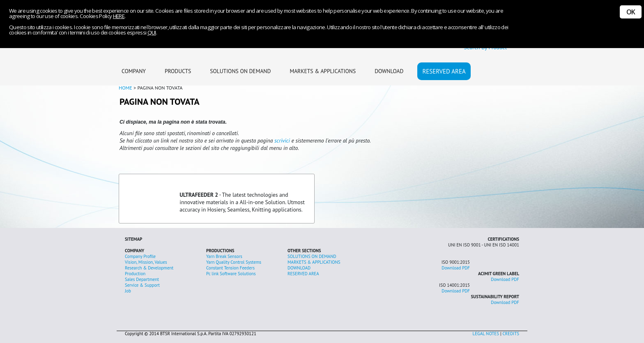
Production (135, 274)
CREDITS (511, 334)
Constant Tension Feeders (230, 268)
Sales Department (142, 279)
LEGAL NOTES (486, 334)
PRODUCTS (178, 71)
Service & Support (142, 285)
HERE (119, 16)
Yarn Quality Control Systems (234, 262)
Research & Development (149, 268)
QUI (152, 32)
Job (128, 291)
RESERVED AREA (444, 71)
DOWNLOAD (389, 71)
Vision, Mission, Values (146, 262)
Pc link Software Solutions (231, 274)
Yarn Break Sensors (224, 256)
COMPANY (134, 71)
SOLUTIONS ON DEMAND (240, 71)
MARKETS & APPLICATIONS (323, 71)
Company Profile (140, 256)
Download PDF (456, 268)
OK (631, 12)
